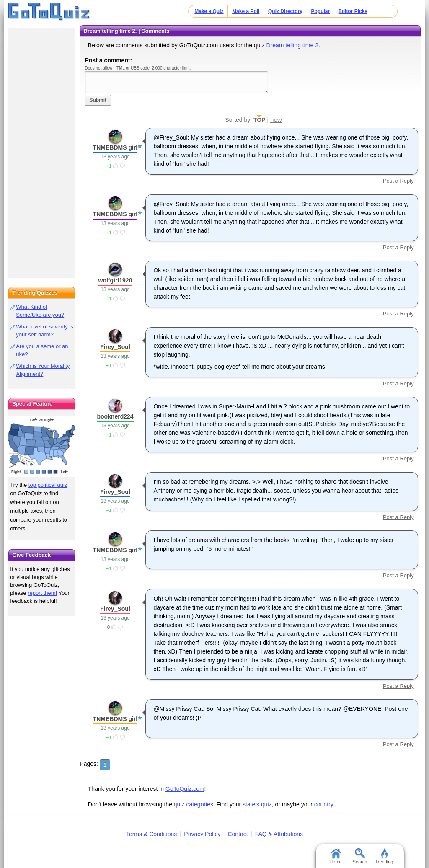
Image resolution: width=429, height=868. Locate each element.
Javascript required (176, 82)
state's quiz (257, 804)
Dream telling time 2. (293, 45)
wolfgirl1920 (115, 280)
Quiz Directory (285, 11)
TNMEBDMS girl (115, 147)
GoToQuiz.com (185, 789)
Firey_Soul (115, 347)
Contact (238, 834)
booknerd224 (115, 416)
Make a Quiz (209, 11)
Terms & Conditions (151, 834)
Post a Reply (398, 181)
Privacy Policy (202, 834)
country (324, 804)
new (276, 120)
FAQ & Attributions (279, 834)
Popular (321, 11)
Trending (384, 856)
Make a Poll (246, 11)
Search (360, 856)
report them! (42, 593)
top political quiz (48, 485)
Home (335, 856)
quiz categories (194, 804)
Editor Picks (353, 11)
